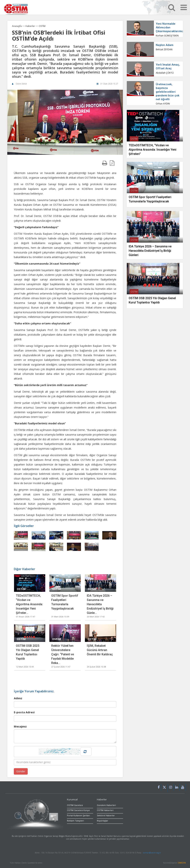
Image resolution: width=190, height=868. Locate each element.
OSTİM (42, 26)
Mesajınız (20, 726)
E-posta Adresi (24, 712)
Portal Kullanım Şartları (78, 815)
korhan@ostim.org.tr (152, 853)
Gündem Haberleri (106, 805)
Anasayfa (17, 26)
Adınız (18, 698)
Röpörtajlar (102, 821)
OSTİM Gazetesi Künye (78, 810)
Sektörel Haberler (106, 815)
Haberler (30, 26)
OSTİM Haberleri (105, 810)
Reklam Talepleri (75, 821)
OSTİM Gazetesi (75, 805)
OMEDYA (182, 863)
